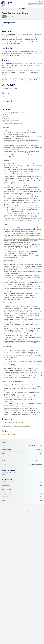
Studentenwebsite (16, 511)
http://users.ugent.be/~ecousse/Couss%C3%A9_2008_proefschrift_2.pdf (24, 239)
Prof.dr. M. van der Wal (16, 422)
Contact (30, 511)
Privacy (25, 511)
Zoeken (23, 9)
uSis (5, 422)
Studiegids (39, 2)
